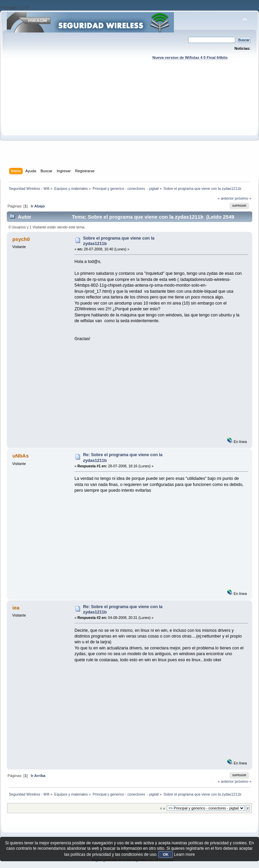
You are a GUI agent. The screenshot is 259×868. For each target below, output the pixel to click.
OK (166, 854)
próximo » (243, 198)
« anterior (226, 198)
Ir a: (163, 808)
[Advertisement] (129, 120)
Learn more (184, 854)
